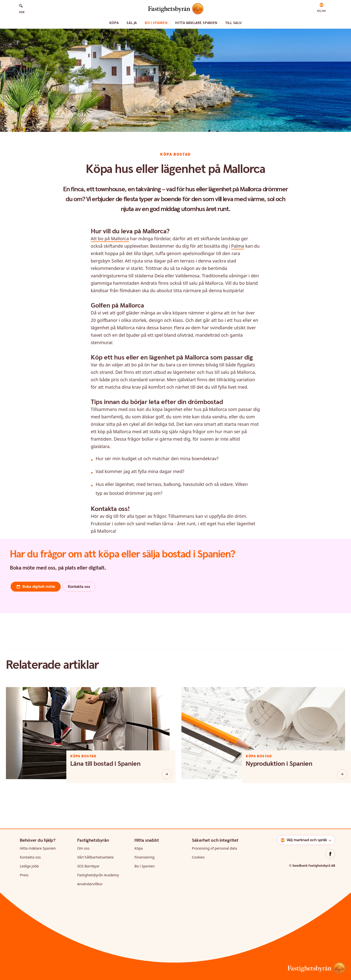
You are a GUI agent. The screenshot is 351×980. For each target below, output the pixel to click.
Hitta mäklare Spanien (196, 23)
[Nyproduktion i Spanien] (342, 774)
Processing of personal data (214, 848)
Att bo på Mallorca (110, 239)
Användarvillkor (90, 884)
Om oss (83, 848)
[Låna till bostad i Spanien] (167, 774)
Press (24, 875)
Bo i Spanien (156, 23)
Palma (238, 246)
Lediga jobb (29, 866)
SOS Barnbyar (88, 866)
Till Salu (233, 23)
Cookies (198, 857)
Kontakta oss (30, 857)
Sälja (132, 23)
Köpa (114, 23)
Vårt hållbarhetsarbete (96, 857)
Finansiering (144, 857)
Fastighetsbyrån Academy (98, 875)
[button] (322, 8)
